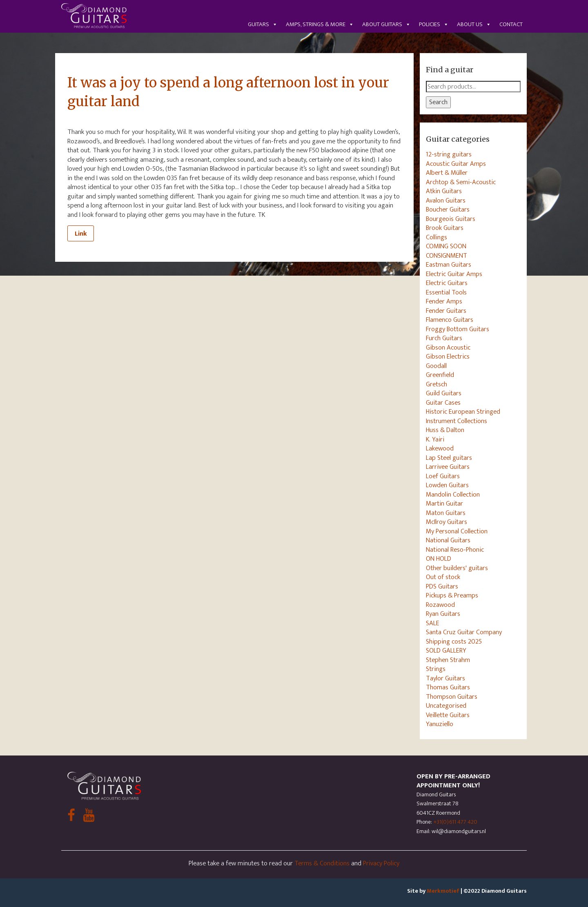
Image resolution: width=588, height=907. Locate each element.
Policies (434, 24)
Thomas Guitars (448, 687)
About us (474, 24)
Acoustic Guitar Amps (456, 164)
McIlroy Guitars (447, 522)
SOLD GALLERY (446, 651)
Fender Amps (444, 301)
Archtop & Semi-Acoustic (461, 182)
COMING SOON (446, 246)
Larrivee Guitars (448, 467)
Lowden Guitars (447, 485)
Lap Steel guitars (449, 458)
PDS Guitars (442, 586)
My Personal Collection (457, 531)
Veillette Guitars (448, 715)
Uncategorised (446, 706)
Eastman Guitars (449, 265)
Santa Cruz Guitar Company (464, 632)
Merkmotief (443, 891)
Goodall (436, 366)
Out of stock (443, 577)
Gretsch (437, 384)
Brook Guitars (445, 228)
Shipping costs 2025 (454, 642)
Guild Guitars (444, 393)
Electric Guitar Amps (454, 274)
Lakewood (440, 448)
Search (438, 102)
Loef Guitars (443, 476)
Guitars (263, 24)
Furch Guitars (444, 338)
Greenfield (440, 375)
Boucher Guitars (448, 209)
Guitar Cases (443, 403)
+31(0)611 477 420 (455, 822)
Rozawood (440, 605)
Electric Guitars (447, 283)
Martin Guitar (444, 504)
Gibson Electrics (448, 357)
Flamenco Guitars (450, 320)
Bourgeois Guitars (451, 219)
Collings (437, 237)
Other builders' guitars (457, 568)
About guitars (386, 24)
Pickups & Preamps (452, 595)
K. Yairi (435, 439)
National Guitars (448, 540)
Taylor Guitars (445, 678)
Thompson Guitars (452, 697)
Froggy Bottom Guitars (458, 329)
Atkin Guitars (444, 191)
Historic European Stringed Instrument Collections (463, 416)
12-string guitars (449, 154)
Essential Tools (446, 292)
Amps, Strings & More (320, 24)
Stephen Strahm (448, 660)
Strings (436, 669)
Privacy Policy (381, 863)
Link (81, 234)
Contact (511, 24)
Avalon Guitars (446, 201)
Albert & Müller (447, 173)
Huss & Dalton (445, 430)
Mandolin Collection (453, 495)
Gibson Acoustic (448, 348)
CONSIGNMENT (447, 256)
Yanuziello (440, 724)
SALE (433, 623)
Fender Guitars (446, 311)
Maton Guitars (446, 513)
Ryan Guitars (443, 614)
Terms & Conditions (322, 863)
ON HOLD (439, 559)
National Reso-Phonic (455, 550)
